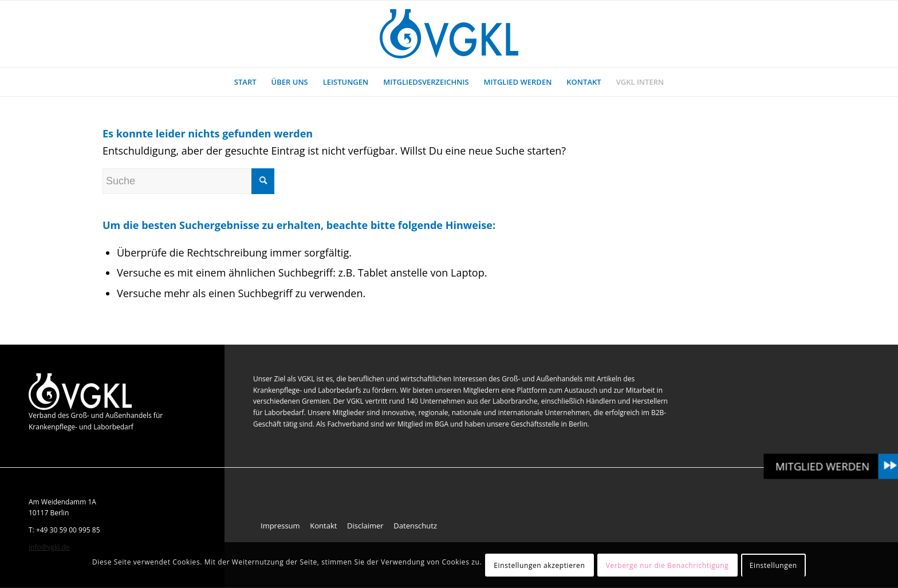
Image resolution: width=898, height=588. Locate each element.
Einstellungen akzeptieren (539, 565)
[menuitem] (245, 82)
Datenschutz (415, 526)
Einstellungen (773, 565)
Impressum (280, 526)
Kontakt (323, 526)
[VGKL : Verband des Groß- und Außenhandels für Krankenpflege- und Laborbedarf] (449, 34)
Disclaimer (365, 526)
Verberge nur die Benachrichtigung (667, 565)
